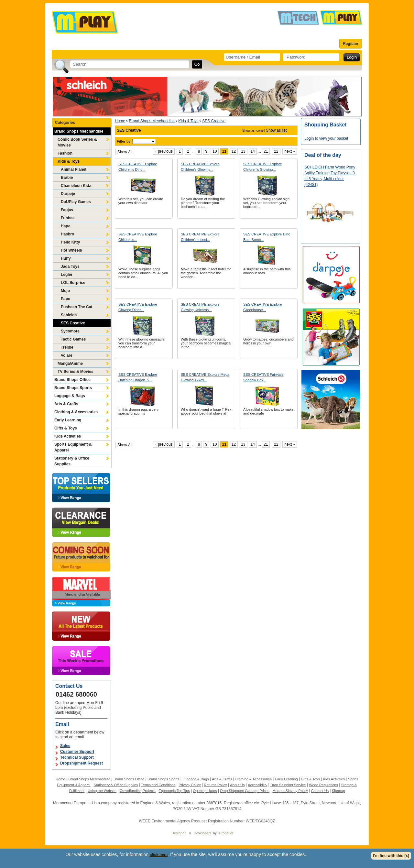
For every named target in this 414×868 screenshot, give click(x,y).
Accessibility (257, 785)
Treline (67, 347)
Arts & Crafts (66, 404)
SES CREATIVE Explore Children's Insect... (200, 237)
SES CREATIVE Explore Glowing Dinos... (138, 307)
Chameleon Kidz (76, 186)
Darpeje (68, 194)
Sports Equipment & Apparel (73, 447)
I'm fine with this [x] (391, 856)
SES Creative (73, 323)
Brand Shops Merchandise (79, 131)
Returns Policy (216, 785)
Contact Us (320, 791)
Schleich (69, 315)
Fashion (65, 153)
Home (120, 121)
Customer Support (77, 752)
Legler (67, 275)
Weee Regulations (323, 785)
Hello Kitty (70, 242)
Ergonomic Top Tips (174, 791)
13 (243, 151)
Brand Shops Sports (73, 388)
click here (159, 855)
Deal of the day (323, 155)
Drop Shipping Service (288, 785)
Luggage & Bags (70, 396)
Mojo (65, 291)
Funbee (68, 218)
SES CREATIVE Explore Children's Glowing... (200, 167)
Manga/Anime (70, 363)
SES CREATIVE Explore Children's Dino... (138, 167)
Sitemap (338, 791)
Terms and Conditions (158, 785)
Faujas (67, 210)
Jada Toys (70, 266)
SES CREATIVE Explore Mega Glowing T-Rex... (205, 377)
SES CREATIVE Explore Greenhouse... (263, 307)
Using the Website (102, 791)
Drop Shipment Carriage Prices (245, 791)
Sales (65, 746)
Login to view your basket (326, 138)
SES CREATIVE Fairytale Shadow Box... (263, 377)
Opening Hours (205, 791)
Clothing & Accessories (76, 412)
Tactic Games (73, 339)
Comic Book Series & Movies (77, 142)
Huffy (66, 258)
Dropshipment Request (82, 763)
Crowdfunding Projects (138, 791)
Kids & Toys (69, 161)
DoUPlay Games (76, 202)
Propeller (226, 833)
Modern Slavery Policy (290, 791)
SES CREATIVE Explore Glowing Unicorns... (200, 307)
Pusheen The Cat (76, 307)
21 (266, 151)
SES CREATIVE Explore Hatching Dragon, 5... (138, 377)
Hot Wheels (71, 250)
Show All (125, 152)
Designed (179, 833)
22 (276, 151)
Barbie (67, 178)
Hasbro (67, 234)
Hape (65, 226)
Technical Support (77, 757)
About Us (237, 785)
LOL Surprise (73, 283)
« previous (163, 151)
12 (234, 151)
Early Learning (68, 420)
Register (351, 44)
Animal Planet (74, 169)
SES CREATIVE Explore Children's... (138, 237)
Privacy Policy (190, 785)
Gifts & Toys (66, 428)
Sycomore (70, 331)
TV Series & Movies (76, 372)
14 (253, 151)
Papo (65, 299)
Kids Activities (68, 436)
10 (215, 151)
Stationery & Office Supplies (72, 461)
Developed (202, 833)
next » (290, 151)
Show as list (276, 130)
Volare (67, 355)
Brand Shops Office (72, 380)
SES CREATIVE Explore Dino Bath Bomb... (267, 237)
